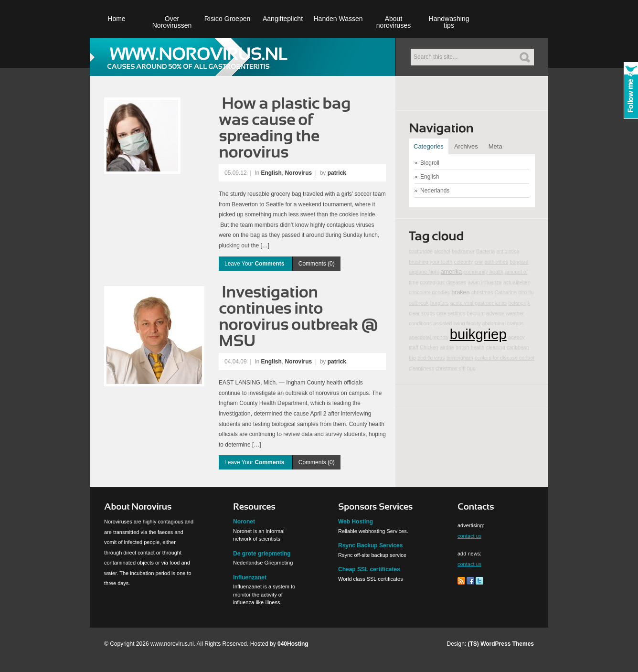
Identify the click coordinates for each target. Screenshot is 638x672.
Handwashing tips (449, 22)
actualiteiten (517, 282)
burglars (440, 303)
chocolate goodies (429, 292)
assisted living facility (457, 323)
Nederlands (435, 191)
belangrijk (519, 303)
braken (460, 292)
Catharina (506, 292)
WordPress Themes (507, 644)
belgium (476, 313)
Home (116, 19)
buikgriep (478, 334)
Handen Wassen (338, 19)
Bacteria (485, 251)
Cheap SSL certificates (369, 569)
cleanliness (421, 368)
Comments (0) (317, 264)
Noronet (244, 522)
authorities (496, 262)
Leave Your (255, 264)
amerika (452, 272)
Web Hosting (356, 522)
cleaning (496, 347)
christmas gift (451, 368)
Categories (429, 146)
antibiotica (508, 251)
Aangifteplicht (283, 19)
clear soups (422, 313)
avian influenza (484, 282)
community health (484, 272)
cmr (479, 262)
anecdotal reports (428, 337)
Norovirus (299, 173)
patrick (337, 173)
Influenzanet (250, 577)
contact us (469, 536)
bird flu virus (431, 358)
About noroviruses (393, 22)
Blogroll (430, 163)
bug (471, 368)
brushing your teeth (431, 262)
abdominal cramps (503, 323)
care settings (451, 313)
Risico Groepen (228, 19)
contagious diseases (443, 282)
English (271, 173)
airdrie (447, 347)
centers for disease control (505, 358)
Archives (466, 146)
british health (470, 347)
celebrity (464, 262)
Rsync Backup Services (370, 545)
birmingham (460, 358)
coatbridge (421, 251)
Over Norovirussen (172, 22)
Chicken (429, 347)
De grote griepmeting (262, 554)
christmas (482, 292)
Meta (495, 146)
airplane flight (424, 272)
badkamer (463, 251)
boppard (519, 262)
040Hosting (293, 644)
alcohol (442, 251)
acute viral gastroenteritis (478, 303)
